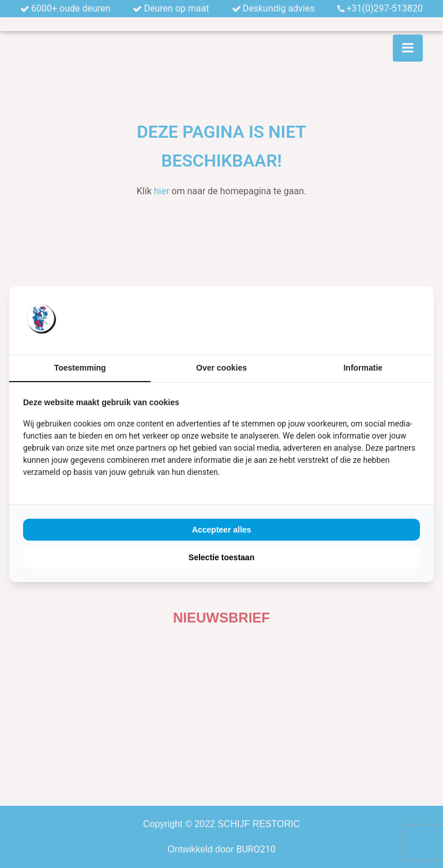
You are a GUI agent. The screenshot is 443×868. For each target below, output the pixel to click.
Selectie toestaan (221, 557)
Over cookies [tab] (221, 368)
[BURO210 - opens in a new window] (377, 320)
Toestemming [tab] (80, 368)
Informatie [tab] (363, 368)
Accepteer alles (222, 530)
